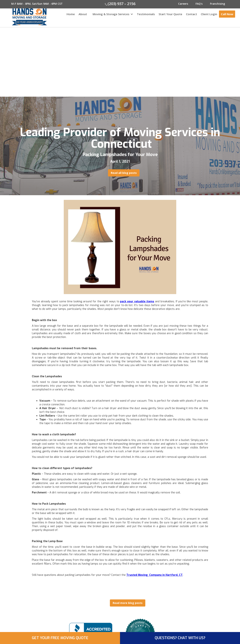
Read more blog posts (128, 603)
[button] (112, 16)
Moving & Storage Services (111, 14)
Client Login (209, 14)
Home (71, 14)
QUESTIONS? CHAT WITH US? (180, 638)
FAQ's (199, 4)
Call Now (227, 14)
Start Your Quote (170, 14)
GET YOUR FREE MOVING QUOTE (60, 638)
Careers (183, 4)
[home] (23, 17)
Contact (192, 14)
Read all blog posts (124, 173)
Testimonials (146, 14)
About (83, 14)
